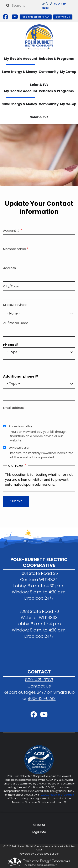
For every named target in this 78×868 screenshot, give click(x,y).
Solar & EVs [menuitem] (39, 117)
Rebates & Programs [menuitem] (56, 59)
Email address (14, 408)
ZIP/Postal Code (16, 323)
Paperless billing (21, 426)
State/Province (15, 305)
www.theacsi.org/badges (57, 795)
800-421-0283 (39, 680)
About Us (39, 825)
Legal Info (39, 832)
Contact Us (39, 686)
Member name (15, 249)
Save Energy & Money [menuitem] (19, 72)
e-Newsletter (19, 448)
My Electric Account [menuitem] (21, 59)
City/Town (11, 286)
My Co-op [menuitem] (68, 72)
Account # (11, 230)
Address (9, 268)
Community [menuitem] (49, 72)
